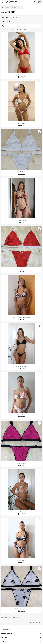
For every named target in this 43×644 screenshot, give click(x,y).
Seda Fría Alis (22, 560)
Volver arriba (35, 622)
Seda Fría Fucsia (22, 463)
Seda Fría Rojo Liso (22, 75)
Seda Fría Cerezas (22, 415)
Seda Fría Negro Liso (22, 366)
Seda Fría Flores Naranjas (21, 512)
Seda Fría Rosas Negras (22, 609)
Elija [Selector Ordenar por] (21, 26)
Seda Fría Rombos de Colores (21, 318)
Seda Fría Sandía (21, 269)
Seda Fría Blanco (21, 172)
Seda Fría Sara (22, 123)
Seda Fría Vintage (22, 220)
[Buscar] (12, 7)
